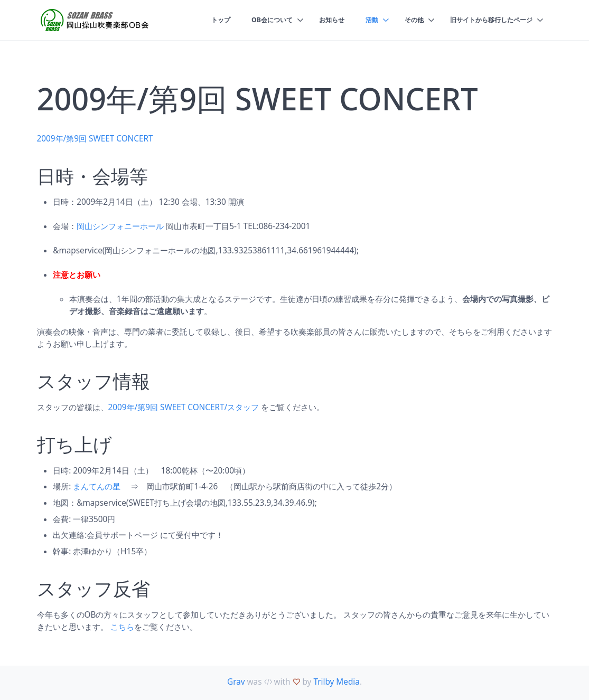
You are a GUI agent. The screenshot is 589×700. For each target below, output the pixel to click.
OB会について (259, 20)
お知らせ (321, 20)
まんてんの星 (97, 486)
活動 (363, 20)
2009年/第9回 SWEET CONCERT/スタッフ (184, 407)
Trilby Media (336, 682)
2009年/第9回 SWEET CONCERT (95, 138)
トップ (205, 20)
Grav (236, 682)
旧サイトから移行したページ (488, 20)
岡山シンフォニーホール (120, 226)
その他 (406, 20)
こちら (122, 627)
